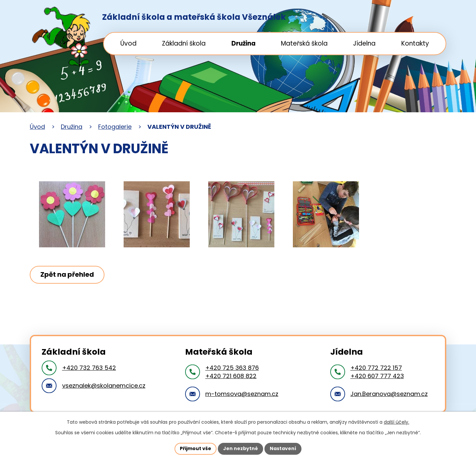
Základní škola (184, 43)
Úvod (128, 43)
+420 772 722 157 (376, 368)
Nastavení (283, 448)
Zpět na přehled (67, 274)
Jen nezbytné (240, 448)
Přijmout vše (196, 448)
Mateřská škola (304, 43)
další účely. (397, 422)
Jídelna (364, 43)
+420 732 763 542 (89, 368)
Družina (243, 43)
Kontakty (415, 43)
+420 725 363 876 (232, 368)
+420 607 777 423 (377, 376)
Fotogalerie (115, 127)
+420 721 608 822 (231, 376)
